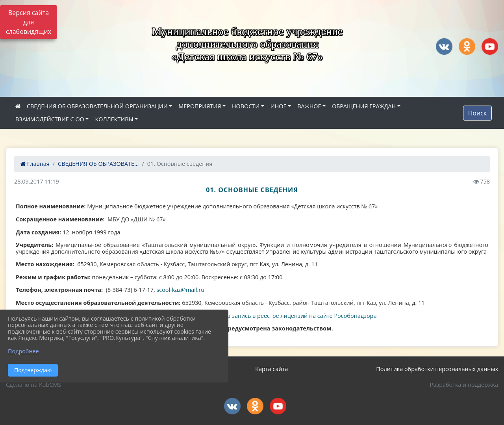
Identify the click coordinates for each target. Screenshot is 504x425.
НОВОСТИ (246, 106)
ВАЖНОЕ (309, 106)
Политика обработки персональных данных (437, 369)
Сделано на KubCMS (33, 385)
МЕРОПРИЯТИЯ (200, 106)
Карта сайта (271, 369)
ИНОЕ (279, 106)
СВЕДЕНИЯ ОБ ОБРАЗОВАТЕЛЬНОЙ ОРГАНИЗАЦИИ (97, 106)
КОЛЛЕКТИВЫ (114, 119)
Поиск (477, 113)
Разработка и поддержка (464, 385)
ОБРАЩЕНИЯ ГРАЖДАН (364, 106)
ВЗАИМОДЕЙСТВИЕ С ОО (50, 119)
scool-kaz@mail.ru (180, 290)
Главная (35, 164)
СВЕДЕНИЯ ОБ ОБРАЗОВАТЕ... (98, 164)
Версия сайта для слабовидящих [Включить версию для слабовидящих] (29, 22)
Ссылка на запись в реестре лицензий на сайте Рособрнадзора (290, 316)
